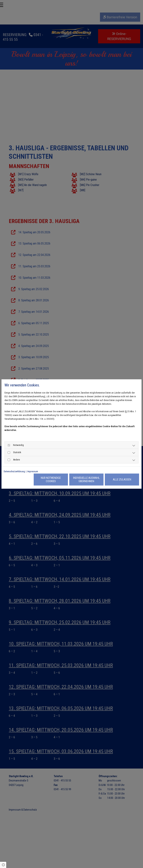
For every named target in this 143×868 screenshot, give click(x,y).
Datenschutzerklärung (14, 471)
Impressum (33, 471)
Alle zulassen (122, 480)
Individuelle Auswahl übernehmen (86, 480)
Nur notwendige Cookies (51, 480)
